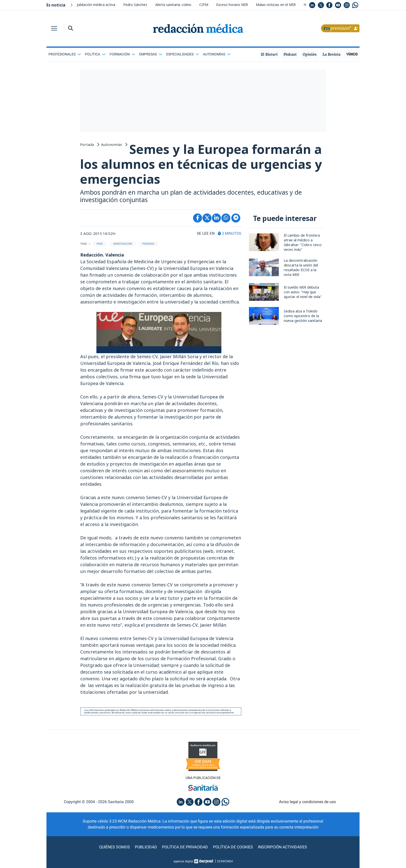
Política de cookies (233, 847)
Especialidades (183, 54)
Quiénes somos (115, 847)
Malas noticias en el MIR (276, 5)
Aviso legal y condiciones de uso (307, 802)
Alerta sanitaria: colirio (173, 5)
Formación (122, 54)
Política (95, 54)
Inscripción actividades (283, 847)
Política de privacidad (185, 847)
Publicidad (146, 847)
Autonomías (217, 54)
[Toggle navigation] (54, 28)
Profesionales (65, 54)
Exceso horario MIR (232, 5)
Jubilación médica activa (96, 5)
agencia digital (183, 861)
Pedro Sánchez (135, 5)
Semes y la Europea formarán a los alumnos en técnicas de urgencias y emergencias (201, 164)
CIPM (204, 5)
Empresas (151, 54)
